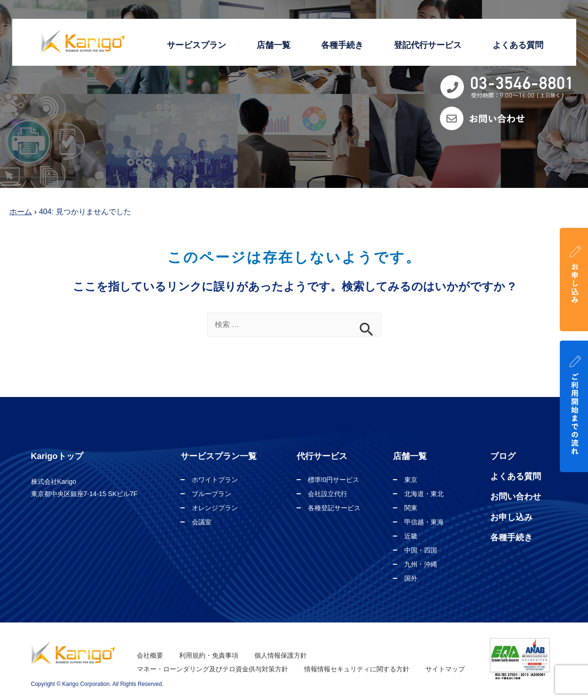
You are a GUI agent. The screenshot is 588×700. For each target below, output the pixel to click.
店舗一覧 (274, 45)
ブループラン (212, 494)
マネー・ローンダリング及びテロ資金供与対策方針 (212, 669)
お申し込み (511, 517)
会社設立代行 (328, 494)
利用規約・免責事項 (209, 655)
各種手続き (342, 45)
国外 (411, 578)
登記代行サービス (428, 45)
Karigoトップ (57, 456)
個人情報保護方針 (281, 655)
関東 (411, 508)
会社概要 (150, 655)
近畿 (411, 536)
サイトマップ (445, 669)
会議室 (202, 522)
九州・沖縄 (421, 564)
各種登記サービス (334, 508)
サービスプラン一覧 (219, 456)
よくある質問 (518, 45)
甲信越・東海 (424, 522)
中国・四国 (421, 550)
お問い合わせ (516, 497)
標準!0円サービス (334, 480)
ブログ (503, 456)
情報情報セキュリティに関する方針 (357, 669)
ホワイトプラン (215, 480)
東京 (411, 480)
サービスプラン (196, 45)
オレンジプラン (215, 508)
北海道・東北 (424, 494)
